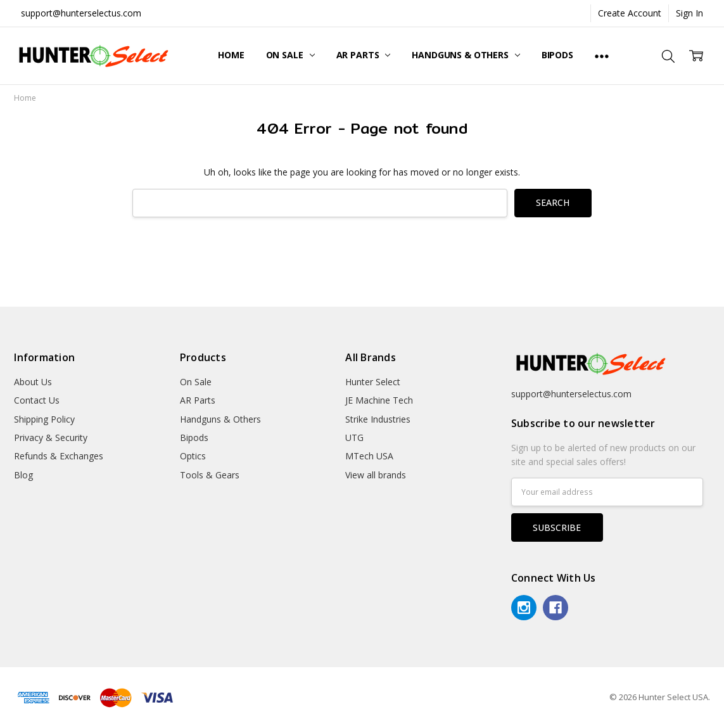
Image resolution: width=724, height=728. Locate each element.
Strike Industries (378, 419)
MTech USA (369, 456)
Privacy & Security (51, 437)
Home (231, 55)
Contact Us (37, 400)
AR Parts (364, 55)
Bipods (557, 55)
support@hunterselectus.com (81, 13)
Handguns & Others (466, 55)
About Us (33, 382)
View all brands (376, 475)
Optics (193, 456)
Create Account (630, 13)
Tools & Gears (210, 475)
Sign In (689, 13)
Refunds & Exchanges (59, 456)
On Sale (290, 55)
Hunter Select (373, 382)
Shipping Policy (44, 419)
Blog (23, 475)
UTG (354, 437)
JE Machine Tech (379, 400)
